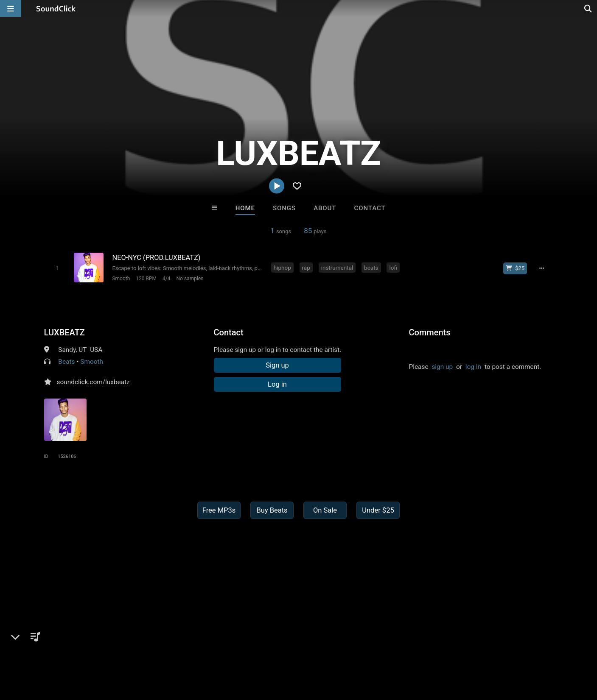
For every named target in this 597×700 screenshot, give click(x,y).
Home (245, 208)
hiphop (283, 268)
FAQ (36, 650)
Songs (284, 208)
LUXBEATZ (64, 332)
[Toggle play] (57, 268)
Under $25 (378, 510)
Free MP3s (219, 510)
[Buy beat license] (516, 268)
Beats (66, 361)
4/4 (166, 279)
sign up (442, 366)
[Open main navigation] (11, 8)
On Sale (325, 510)
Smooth (121, 279)
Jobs (116, 650)
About (325, 208)
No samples (190, 279)
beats (371, 268)
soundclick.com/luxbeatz (93, 382)
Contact (370, 208)
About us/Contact (75, 650)
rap (306, 268)
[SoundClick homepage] (56, 8)
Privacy (202, 650)
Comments (430, 332)
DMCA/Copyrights (158, 650)
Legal (229, 650)
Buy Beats (272, 510)
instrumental (337, 268)
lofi (393, 268)
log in (473, 366)
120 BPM (146, 279)
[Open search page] (589, 8)
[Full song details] (543, 268)
